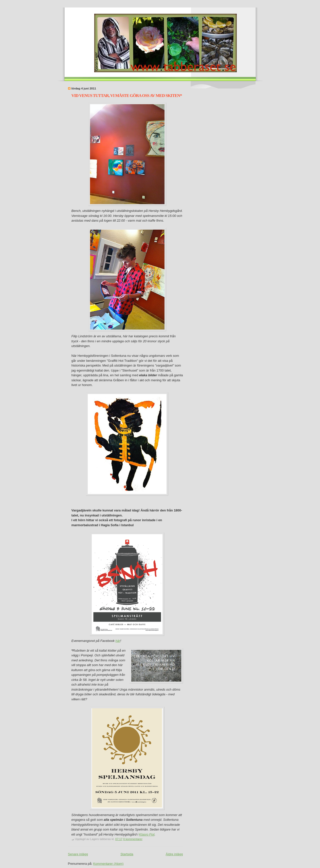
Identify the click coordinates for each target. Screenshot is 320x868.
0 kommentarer (133, 839)
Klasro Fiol (147, 834)
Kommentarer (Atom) (108, 864)
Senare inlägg (78, 854)
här (118, 641)
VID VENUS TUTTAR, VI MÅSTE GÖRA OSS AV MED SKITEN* (127, 96)
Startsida (127, 854)
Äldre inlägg (174, 854)
